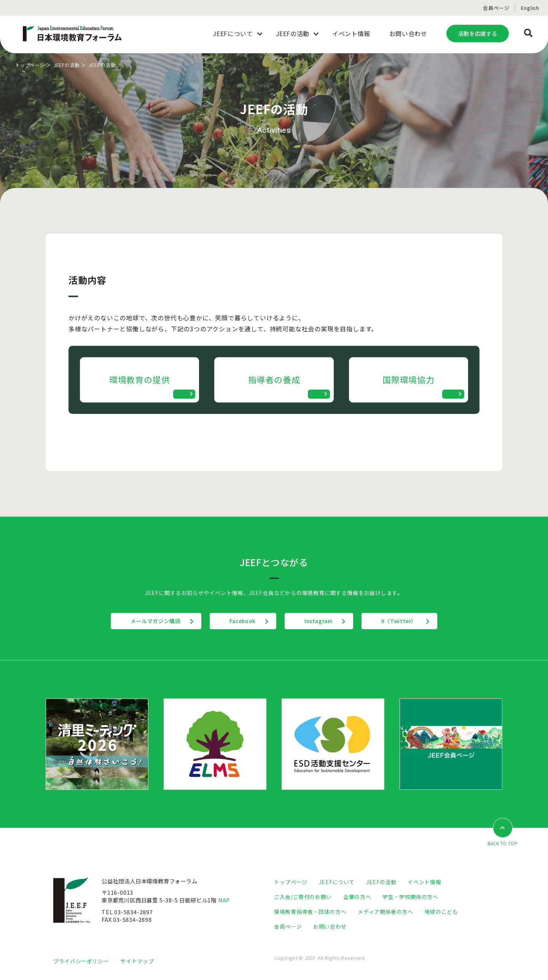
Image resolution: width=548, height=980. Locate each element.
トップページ (31, 65)
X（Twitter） (409, 624)
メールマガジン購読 (146, 624)
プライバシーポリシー (81, 963)
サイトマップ (137, 963)
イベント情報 (424, 884)
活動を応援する (478, 33)
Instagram (322, 624)
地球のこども (441, 914)
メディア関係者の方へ (385, 914)
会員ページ (496, 8)
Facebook (239, 624)
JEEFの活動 (70, 65)
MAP (225, 903)
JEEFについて (337, 884)
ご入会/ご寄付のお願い (303, 899)
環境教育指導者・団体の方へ (310, 914)
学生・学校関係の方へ (411, 899)
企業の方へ (358, 899)
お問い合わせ (330, 929)
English (530, 8)
